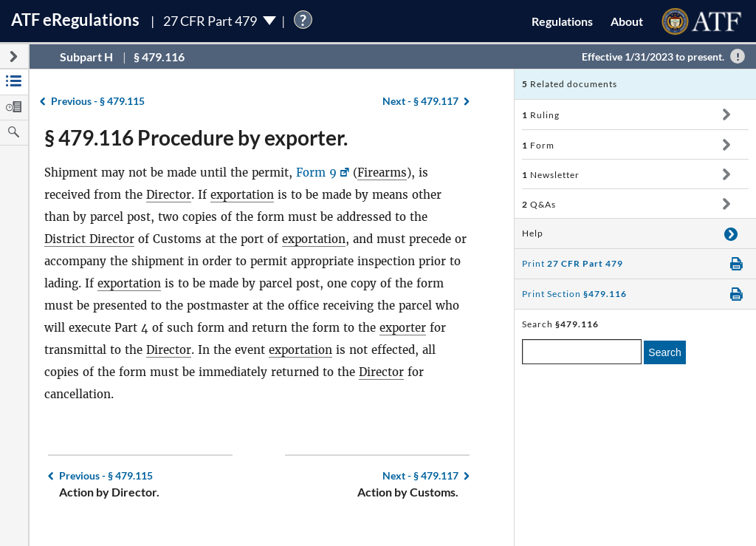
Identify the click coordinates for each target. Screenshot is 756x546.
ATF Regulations (75, 20)
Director (169, 195)
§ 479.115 (98, 101)
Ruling (541, 115)
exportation (242, 195)
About (627, 21)
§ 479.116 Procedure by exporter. (196, 137)
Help (533, 233)
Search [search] (664, 352)
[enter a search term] (582, 352)
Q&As (539, 204)
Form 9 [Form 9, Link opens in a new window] (316, 173)
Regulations (562, 21)
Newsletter (551, 175)
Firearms (382, 173)
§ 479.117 (420, 101)
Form (538, 145)
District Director (89, 239)
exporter (403, 328)
